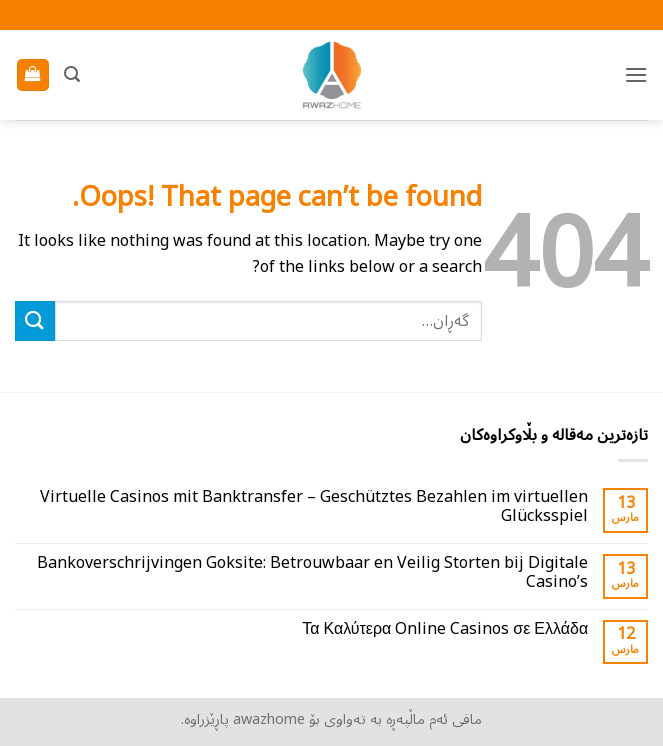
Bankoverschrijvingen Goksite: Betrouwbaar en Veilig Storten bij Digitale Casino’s (312, 573)
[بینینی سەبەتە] (33, 75)
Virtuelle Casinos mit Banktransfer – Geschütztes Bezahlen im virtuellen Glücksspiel (314, 507)
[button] (636, 74)
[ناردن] (35, 320)
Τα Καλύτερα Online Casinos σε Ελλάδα (445, 629)
